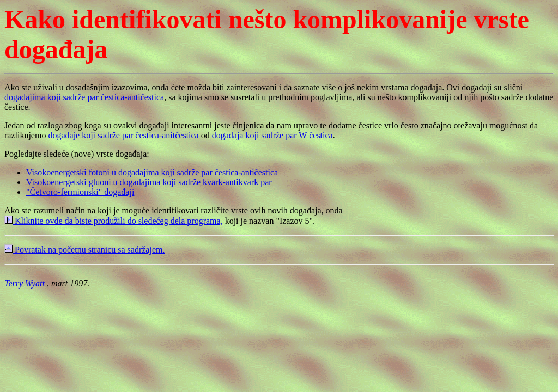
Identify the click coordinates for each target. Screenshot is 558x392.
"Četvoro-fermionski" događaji (80, 192)
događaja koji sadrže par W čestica (272, 135)
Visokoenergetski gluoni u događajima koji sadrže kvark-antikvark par (149, 182)
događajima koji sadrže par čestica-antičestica (84, 97)
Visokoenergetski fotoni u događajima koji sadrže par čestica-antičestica (152, 172)
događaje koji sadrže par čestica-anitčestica (124, 135)
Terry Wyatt (26, 283)
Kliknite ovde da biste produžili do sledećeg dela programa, (114, 221)
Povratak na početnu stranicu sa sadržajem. (84, 250)
